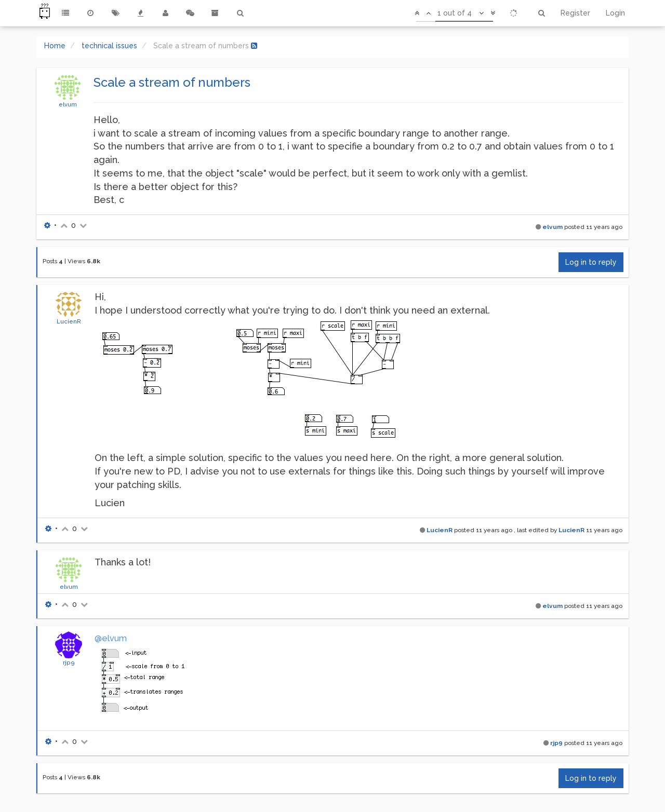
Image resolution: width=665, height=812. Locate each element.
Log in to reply (591, 262)
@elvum (111, 638)
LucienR (69, 321)
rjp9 (69, 662)
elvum (68, 104)
